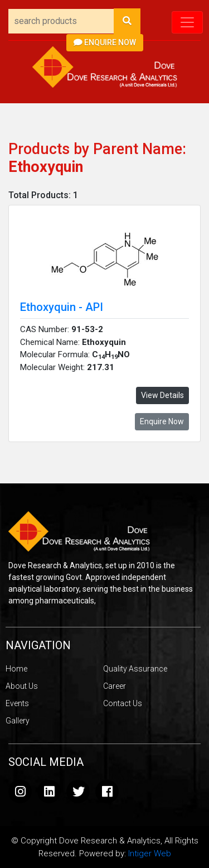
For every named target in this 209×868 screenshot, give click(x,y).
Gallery (18, 721)
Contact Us (123, 703)
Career (115, 686)
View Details (162, 395)
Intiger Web (150, 853)
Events (17, 703)
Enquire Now (105, 42)
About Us (22, 686)
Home (16, 669)
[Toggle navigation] (187, 22)
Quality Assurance (135, 669)
